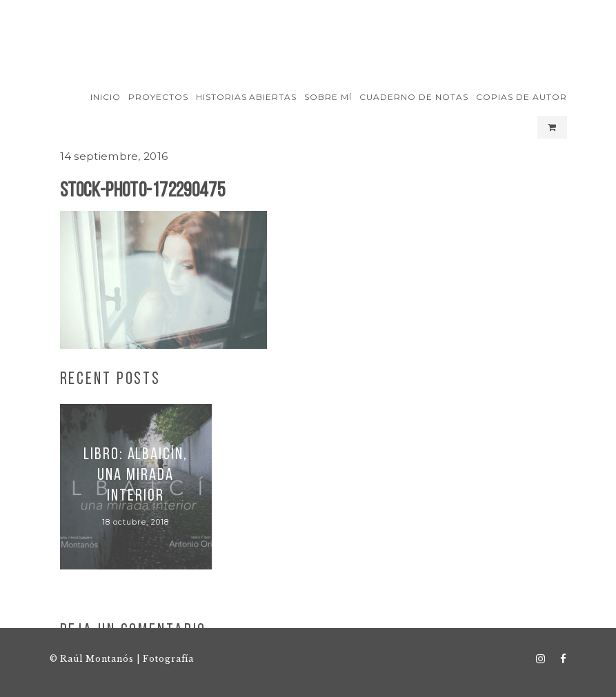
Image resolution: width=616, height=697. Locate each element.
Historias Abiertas (246, 97)
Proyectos (158, 97)
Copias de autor (521, 97)
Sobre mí (328, 97)
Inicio (106, 97)
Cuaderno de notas (414, 97)
